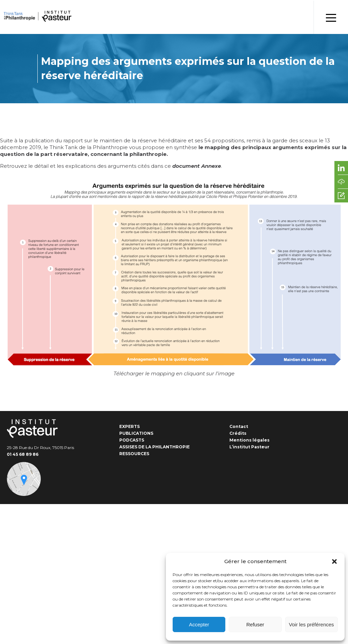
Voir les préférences (311, 624)
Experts (129, 426)
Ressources (134, 454)
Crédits (238, 433)
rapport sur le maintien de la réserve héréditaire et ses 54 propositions (154, 140)
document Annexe (197, 166)
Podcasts (132, 440)
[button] (334, 561)
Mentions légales (249, 440)
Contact (239, 426)
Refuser (255, 624)
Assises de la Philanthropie (154, 447)
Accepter (199, 624)
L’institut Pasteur (249, 447)
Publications (136, 433)
